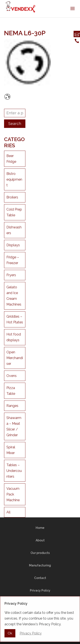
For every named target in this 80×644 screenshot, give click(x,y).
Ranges (12, 406)
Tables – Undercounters (14, 471)
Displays (13, 245)
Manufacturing (40, 565)
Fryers (11, 275)
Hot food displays (14, 337)
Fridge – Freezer (13, 260)
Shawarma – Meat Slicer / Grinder (14, 426)
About (40, 540)
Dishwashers (14, 230)
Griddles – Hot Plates (15, 319)
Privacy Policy (40, 590)
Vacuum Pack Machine (13, 494)
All (8, 512)
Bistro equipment (14, 179)
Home (40, 528)
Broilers (12, 197)
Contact (40, 578)
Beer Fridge (11, 159)
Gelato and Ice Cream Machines (14, 296)
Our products (40, 553)
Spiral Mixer (11, 450)
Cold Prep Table (14, 212)
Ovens (12, 376)
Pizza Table (11, 391)
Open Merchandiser (15, 358)
